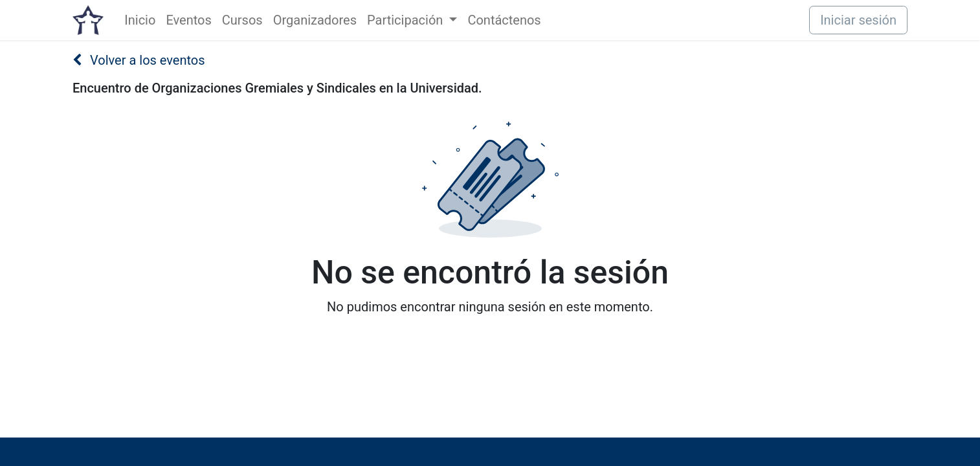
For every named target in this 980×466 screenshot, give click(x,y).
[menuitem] (140, 20)
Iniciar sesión (858, 20)
